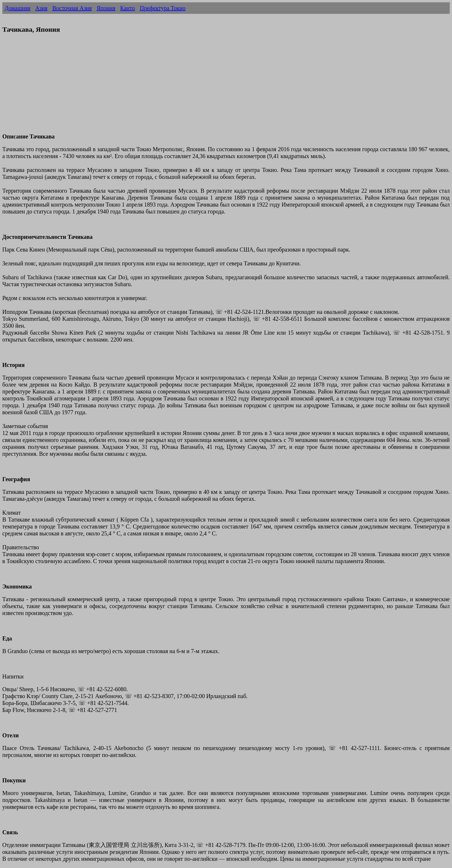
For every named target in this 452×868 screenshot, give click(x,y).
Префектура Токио (163, 8)
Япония (106, 8)
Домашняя (17, 8)
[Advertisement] (175, 87)
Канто (128, 8)
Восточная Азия (72, 8)
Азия (41, 8)
